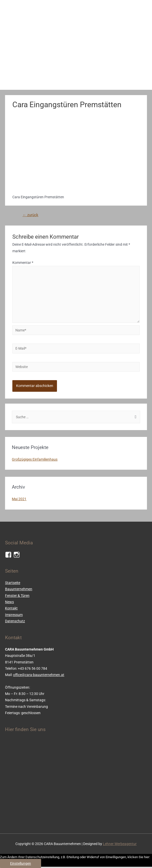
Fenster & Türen (17, 596)
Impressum (14, 615)
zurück (30, 215)
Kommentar (23, 263)
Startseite (13, 583)
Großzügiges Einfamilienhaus (35, 459)
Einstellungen (21, 863)
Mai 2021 (19, 499)
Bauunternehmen (19, 589)
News (9, 602)
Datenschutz (15, 621)
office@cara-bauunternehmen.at (39, 675)
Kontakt (11, 608)
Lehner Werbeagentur (120, 844)
